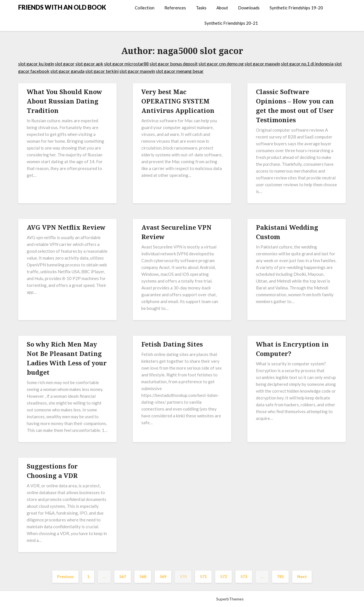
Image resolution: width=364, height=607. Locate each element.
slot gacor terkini (102, 71)
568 (143, 576)
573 (244, 576)
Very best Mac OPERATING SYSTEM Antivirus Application (178, 101)
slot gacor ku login (36, 64)
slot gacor (65, 64)
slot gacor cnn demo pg (221, 64)
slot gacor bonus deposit (174, 64)
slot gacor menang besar (180, 71)
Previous (65, 576)
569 (163, 576)
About (222, 8)
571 (203, 576)
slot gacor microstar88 (126, 64)
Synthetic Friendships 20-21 (231, 23)
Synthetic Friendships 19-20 (296, 8)
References (175, 8)
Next (302, 576)
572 (224, 576)
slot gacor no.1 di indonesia (307, 64)
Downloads (249, 8)
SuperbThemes (230, 599)
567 (123, 576)
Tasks (201, 8)
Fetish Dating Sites (172, 344)
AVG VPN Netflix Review (66, 227)
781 (280, 576)
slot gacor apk (89, 64)
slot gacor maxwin (262, 64)
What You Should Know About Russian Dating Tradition (64, 101)
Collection (145, 8)
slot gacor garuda (67, 71)
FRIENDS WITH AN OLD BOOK (62, 7)
